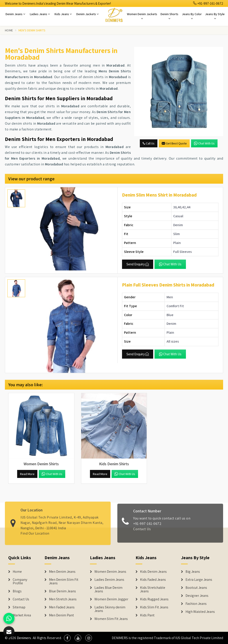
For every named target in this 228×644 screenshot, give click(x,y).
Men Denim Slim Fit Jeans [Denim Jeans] (64, 581)
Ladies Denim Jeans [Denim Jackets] (109, 580)
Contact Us (142, 531)
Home (9, 30)
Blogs (17, 591)
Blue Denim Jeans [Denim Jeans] (62, 591)
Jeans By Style (215, 16)
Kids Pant (147, 615)
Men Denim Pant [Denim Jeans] (61, 615)
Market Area (22, 615)
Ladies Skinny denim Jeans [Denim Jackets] (110, 609)
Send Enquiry (138, 264)
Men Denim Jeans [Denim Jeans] (62, 572)
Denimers (24, 638)
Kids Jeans (63, 14)
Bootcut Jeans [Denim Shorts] (196, 588)
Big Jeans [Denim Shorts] (193, 572)
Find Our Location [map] (35, 531)
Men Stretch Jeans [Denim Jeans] (63, 599)
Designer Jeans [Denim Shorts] (197, 596)
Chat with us (204, 143)
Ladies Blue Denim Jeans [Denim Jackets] (108, 589)
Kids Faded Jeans (153, 580)
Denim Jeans (15, 14)
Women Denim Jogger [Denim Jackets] (111, 599)
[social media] (67, 638)
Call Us (149, 143)
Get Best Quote (174, 143)
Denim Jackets (88, 14)
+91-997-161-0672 (208, 3)
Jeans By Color (192, 16)
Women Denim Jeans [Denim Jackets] (110, 572)
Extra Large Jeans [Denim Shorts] (199, 580)
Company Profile (20, 581)
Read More (27, 474)
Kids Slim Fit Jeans (154, 607)
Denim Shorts (169, 16)
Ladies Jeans (40, 14)
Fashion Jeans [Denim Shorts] (196, 604)
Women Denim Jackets (142, 16)
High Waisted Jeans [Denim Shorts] (200, 612)
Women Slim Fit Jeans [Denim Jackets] (111, 619)
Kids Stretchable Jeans (153, 589)
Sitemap (19, 607)
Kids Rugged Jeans (154, 599)
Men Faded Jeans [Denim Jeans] (62, 607)
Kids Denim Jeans (153, 572)
